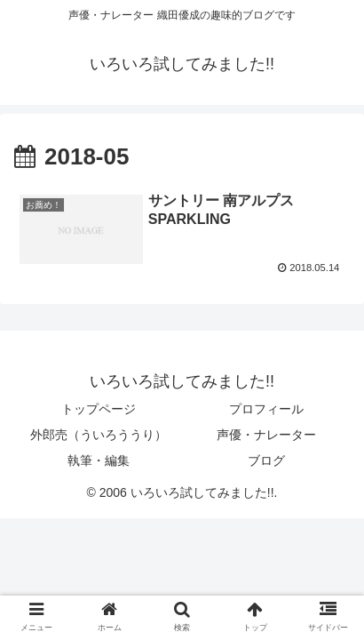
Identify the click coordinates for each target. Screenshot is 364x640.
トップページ (99, 409)
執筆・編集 (99, 460)
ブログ (266, 460)
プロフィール (266, 409)
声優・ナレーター (266, 435)
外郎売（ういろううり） (99, 435)
